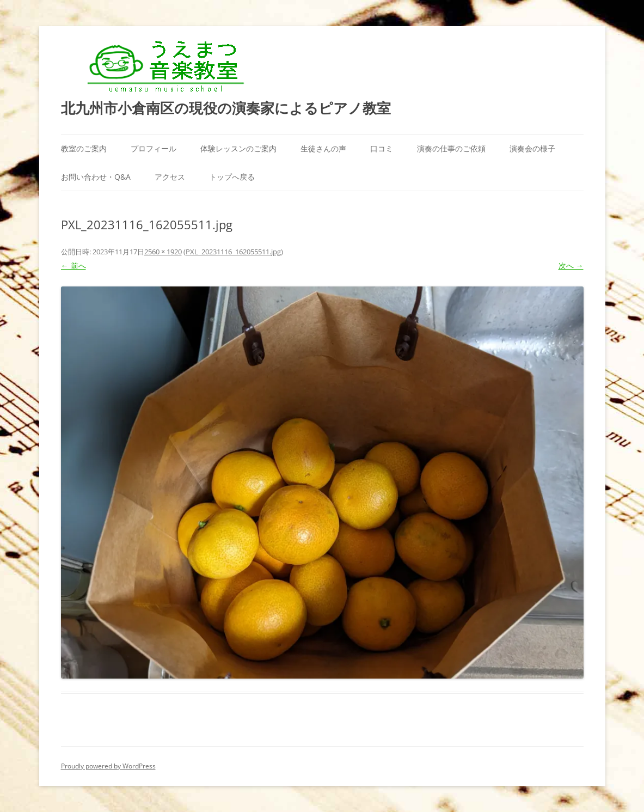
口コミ (382, 148)
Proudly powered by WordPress (108, 766)
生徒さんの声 (323, 148)
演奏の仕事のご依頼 (451, 148)
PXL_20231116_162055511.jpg (233, 252)
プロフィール (154, 148)
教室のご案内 (84, 148)
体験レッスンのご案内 (238, 148)
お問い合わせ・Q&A (96, 177)
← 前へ (73, 265)
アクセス (170, 177)
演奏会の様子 (532, 148)
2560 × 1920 (163, 252)
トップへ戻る (232, 177)
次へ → (571, 265)
